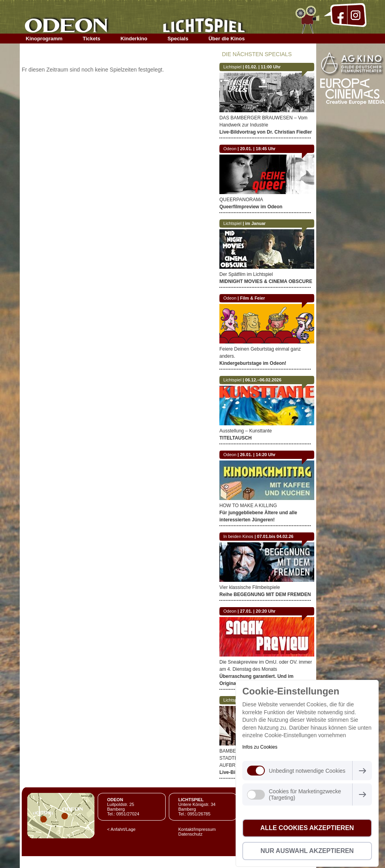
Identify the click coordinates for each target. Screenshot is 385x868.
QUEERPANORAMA (241, 200)
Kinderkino (134, 39)
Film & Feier (252, 298)
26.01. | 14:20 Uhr (258, 455)
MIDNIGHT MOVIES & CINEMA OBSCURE (266, 281)
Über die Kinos (226, 39)
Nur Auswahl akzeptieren (307, 851)
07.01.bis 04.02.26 (275, 536)
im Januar (255, 223)
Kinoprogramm (44, 39)
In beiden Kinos (238, 536)
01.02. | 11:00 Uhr (263, 67)
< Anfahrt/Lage (121, 829)
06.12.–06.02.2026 (263, 380)
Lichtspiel (232, 67)
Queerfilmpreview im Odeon (251, 207)
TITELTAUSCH (236, 438)
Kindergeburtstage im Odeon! (253, 363)
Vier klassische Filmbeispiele (250, 587)
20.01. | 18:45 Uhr (258, 149)
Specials (178, 39)
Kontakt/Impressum (197, 829)
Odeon (230, 149)
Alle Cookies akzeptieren (307, 828)
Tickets (92, 39)
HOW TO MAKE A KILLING (248, 506)
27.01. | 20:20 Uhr (258, 611)
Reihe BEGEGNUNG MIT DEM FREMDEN (265, 594)
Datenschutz (190, 834)
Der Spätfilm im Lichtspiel (246, 274)
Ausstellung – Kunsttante (246, 431)
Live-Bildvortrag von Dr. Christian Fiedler (266, 132)
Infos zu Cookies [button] (260, 747)
